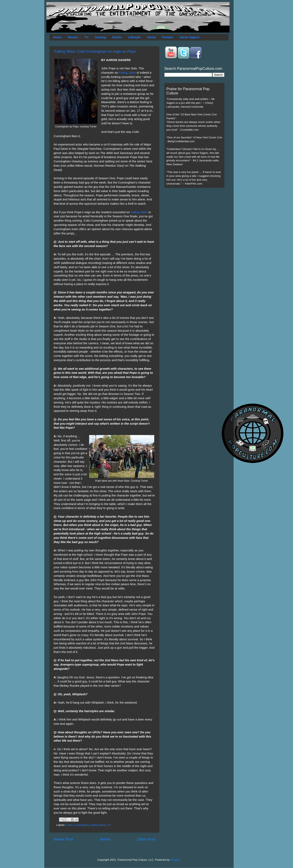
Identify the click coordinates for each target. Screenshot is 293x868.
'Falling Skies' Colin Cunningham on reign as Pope (95, 51)
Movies (73, 37)
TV (87, 37)
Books (117, 37)
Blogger (175, 860)
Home (57, 37)
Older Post (146, 839)
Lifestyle (134, 37)
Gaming (101, 37)
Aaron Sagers (190, 37)
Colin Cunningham (77, 825)
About (151, 37)
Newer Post (63, 839)
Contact (168, 37)
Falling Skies (127, 73)
